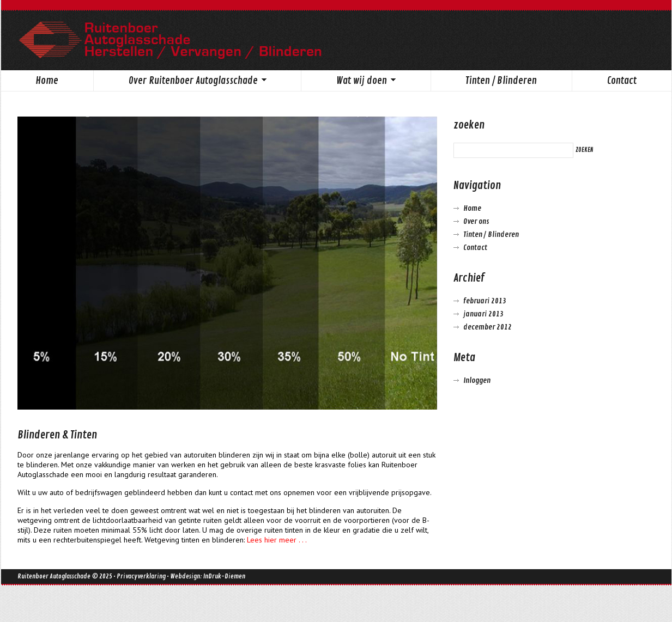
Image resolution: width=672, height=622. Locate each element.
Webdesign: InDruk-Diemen (208, 577)
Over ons (476, 221)
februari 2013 (485, 301)
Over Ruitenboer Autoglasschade (180, 82)
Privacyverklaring (141, 577)
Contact (622, 81)
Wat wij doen (348, 82)
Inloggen (477, 380)
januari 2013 (483, 314)
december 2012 (488, 327)
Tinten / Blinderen (501, 81)
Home (47, 81)
